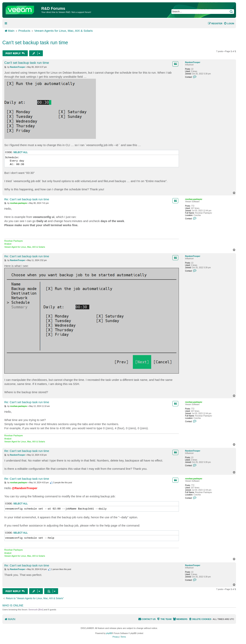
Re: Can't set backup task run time (27, 199)
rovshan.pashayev (194, 199)
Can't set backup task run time (35, 42)
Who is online (13, 605)
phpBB (109, 633)
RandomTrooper (193, 62)
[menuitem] (229, 23)
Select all (21, 152)
